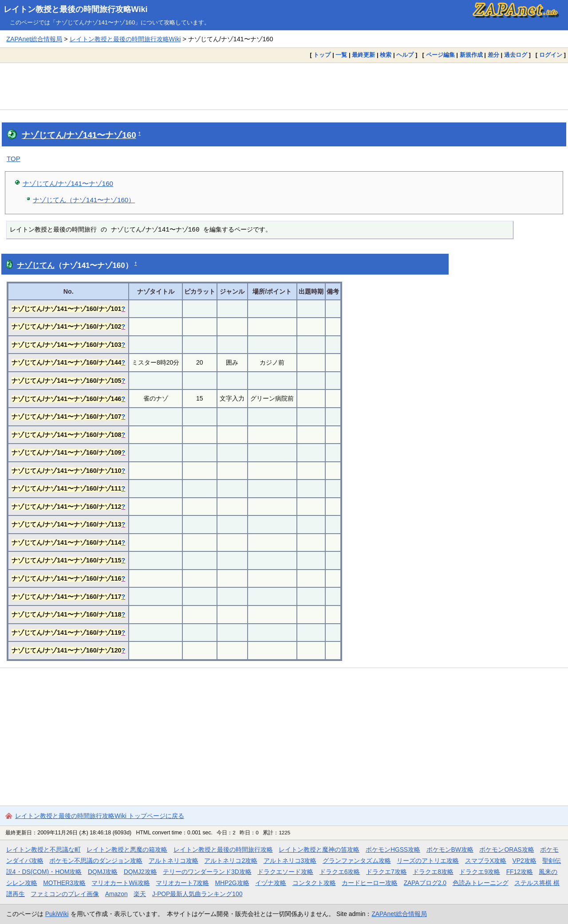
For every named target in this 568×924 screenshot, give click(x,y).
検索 (386, 55)
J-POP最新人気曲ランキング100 (197, 894)
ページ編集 (440, 55)
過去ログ (516, 55)
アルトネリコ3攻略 (290, 861)
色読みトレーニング (481, 883)
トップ (322, 55)
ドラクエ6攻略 (340, 872)
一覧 (341, 55)
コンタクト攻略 (314, 883)
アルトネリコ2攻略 (231, 861)
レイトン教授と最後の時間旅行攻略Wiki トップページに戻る (100, 816)
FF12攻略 (520, 872)
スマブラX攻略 (486, 861)
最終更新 (363, 55)
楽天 (140, 894)
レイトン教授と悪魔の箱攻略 (127, 849)
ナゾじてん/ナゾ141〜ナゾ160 (79, 135)
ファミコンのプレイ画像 (65, 894)
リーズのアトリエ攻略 (428, 861)
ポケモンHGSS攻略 (393, 849)
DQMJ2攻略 (140, 872)
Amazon (116, 894)
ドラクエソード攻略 (285, 872)
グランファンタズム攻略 (357, 861)
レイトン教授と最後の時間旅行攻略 (223, 849)
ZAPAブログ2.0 (425, 883)
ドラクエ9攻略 (480, 872)
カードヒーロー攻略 (370, 883)
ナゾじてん (36, 265)
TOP (14, 159)
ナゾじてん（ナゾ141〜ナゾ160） (84, 200)
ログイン (551, 55)
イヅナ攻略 (271, 883)
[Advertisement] (284, 86)
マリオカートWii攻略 (120, 883)
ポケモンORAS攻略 (507, 849)
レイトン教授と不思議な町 (43, 849)
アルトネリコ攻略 (174, 861)
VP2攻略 (525, 861)
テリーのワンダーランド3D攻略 (207, 872)
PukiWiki (57, 914)
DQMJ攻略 (103, 872)
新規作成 (471, 55)
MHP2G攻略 (232, 883)
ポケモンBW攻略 (450, 849)
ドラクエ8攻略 (433, 872)
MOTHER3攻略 (64, 883)
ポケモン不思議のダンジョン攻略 (96, 861)
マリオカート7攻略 (182, 883)
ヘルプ (405, 55)
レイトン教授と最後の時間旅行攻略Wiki (76, 9)
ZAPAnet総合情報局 (34, 39)
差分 (493, 55)
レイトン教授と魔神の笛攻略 (319, 849)
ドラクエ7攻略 (387, 872)
